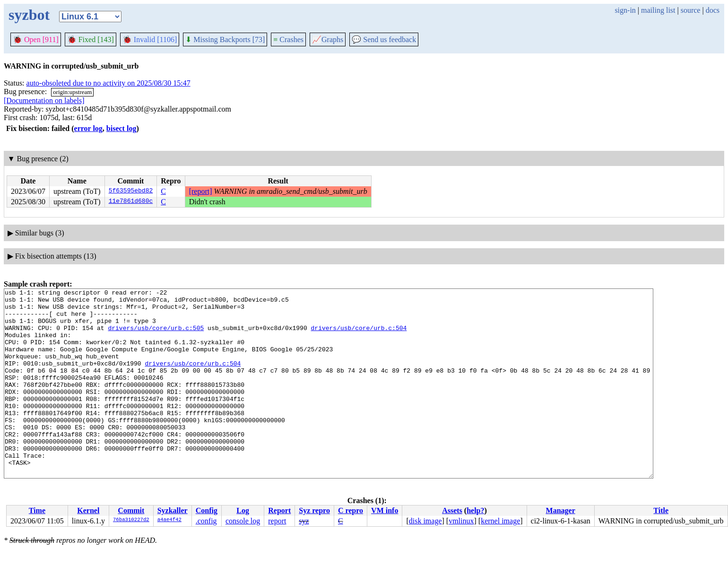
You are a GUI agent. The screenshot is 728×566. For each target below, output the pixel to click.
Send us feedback (384, 39)
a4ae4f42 (169, 520)
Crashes (288, 39)
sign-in (625, 10)
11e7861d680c (131, 202)
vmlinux (461, 521)
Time (37, 510)
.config (206, 521)
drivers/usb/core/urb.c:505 (156, 336)
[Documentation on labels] (44, 100)
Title (661, 510)
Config (207, 510)
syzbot (29, 15)
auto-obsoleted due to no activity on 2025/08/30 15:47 (108, 83)
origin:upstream (72, 92)
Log (243, 510)
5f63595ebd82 (131, 192)
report (277, 521)
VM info (385, 510)
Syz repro (314, 510)
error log (88, 128)
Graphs (328, 39)
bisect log (121, 128)
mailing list (658, 10)
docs (713, 10)
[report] (201, 191)
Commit (131, 510)
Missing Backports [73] (225, 39)
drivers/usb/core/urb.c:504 (359, 336)
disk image (425, 521)
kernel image (500, 521)
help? (475, 510)
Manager (561, 510)
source (691, 10)
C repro (351, 510)
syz (304, 521)
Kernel (88, 510)
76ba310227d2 (131, 520)
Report (279, 510)
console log (243, 521)
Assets (452, 510)
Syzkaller (173, 510)
